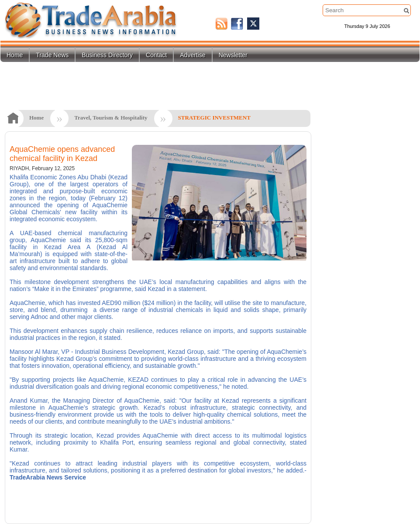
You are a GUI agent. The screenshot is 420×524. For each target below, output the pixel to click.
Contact (156, 55)
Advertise (193, 55)
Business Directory (107, 55)
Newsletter (233, 55)
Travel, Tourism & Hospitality (111, 118)
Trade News (52, 55)
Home (15, 55)
